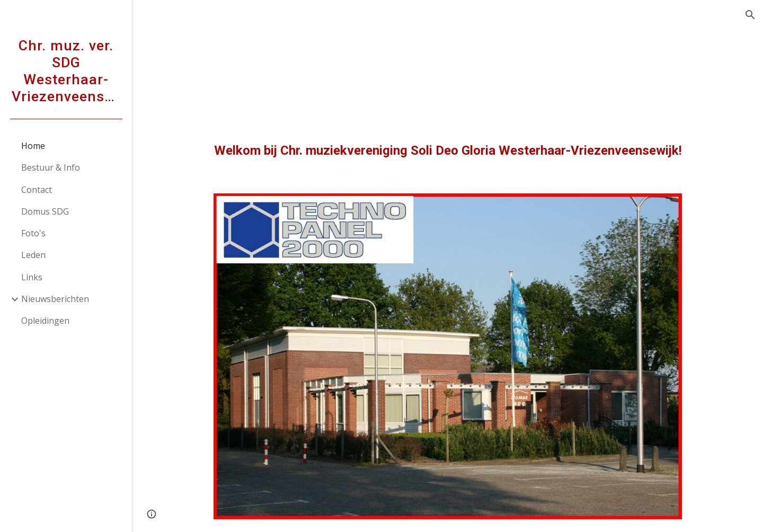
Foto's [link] (33, 233)
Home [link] (33, 146)
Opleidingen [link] (45, 321)
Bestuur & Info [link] (51, 167)
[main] (448, 151)
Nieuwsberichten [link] (55, 299)
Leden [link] (33, 255)
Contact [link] (37, 190)
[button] (750, 15)
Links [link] (32, 277)
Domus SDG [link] (45, 211)
